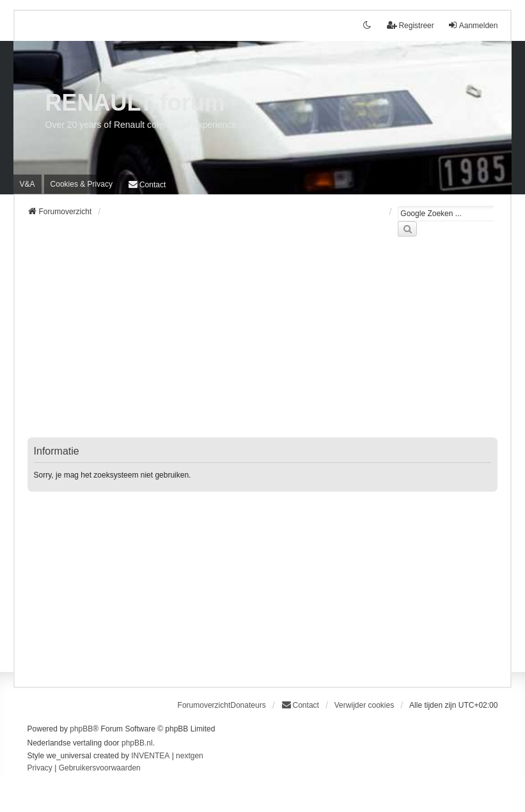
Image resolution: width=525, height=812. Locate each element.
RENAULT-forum (135, 103)
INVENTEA (150, 756)
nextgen (190, 756)
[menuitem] (82, 184)
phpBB (81, 729)
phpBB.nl (137, 743)
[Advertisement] (263, 345)
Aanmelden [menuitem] (473, 25)
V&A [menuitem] (27, 184)
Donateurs (248, 705)
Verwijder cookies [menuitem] (364, 705)
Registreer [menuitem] (410, 25)
